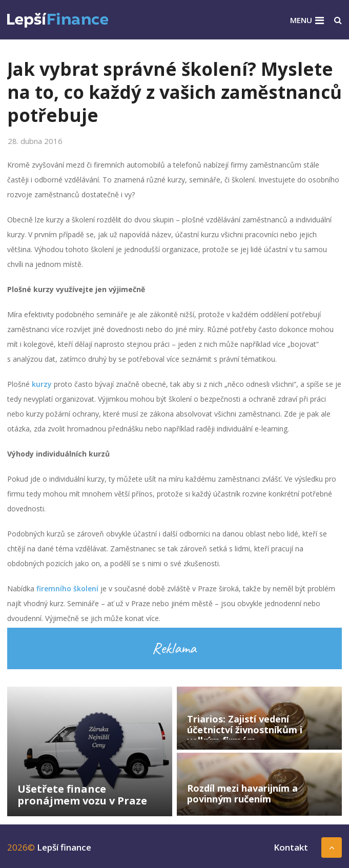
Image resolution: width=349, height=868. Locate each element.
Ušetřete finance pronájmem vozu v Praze (82, 795)
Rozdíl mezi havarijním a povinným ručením (242, 793)
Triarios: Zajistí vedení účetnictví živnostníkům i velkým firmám (245, 730)
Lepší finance (64, 847)
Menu (301, 20)
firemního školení (67, 588)
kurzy (42, 384)
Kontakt (291, 847)
